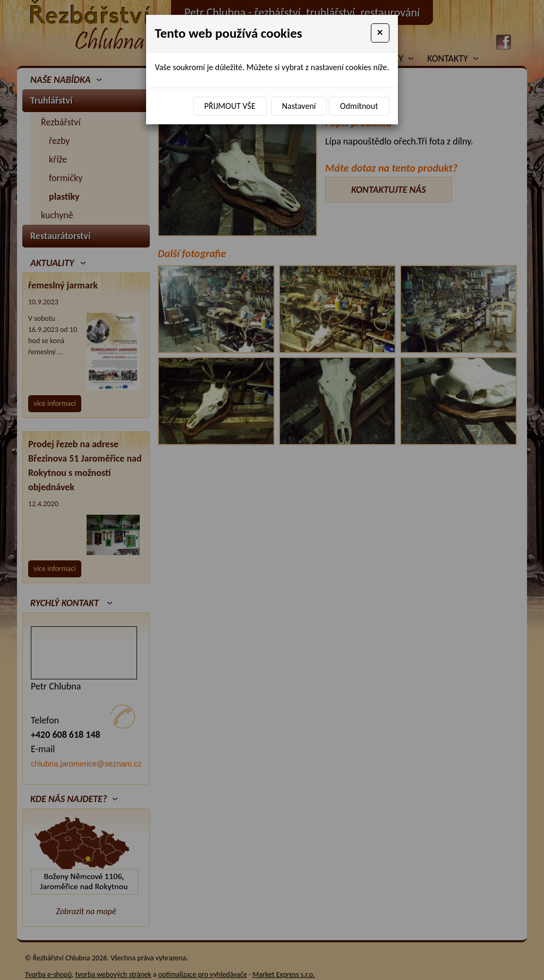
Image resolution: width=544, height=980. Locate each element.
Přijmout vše (230, 106)
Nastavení (299, 106)
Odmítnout (359, 106)
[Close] (380, 33)
